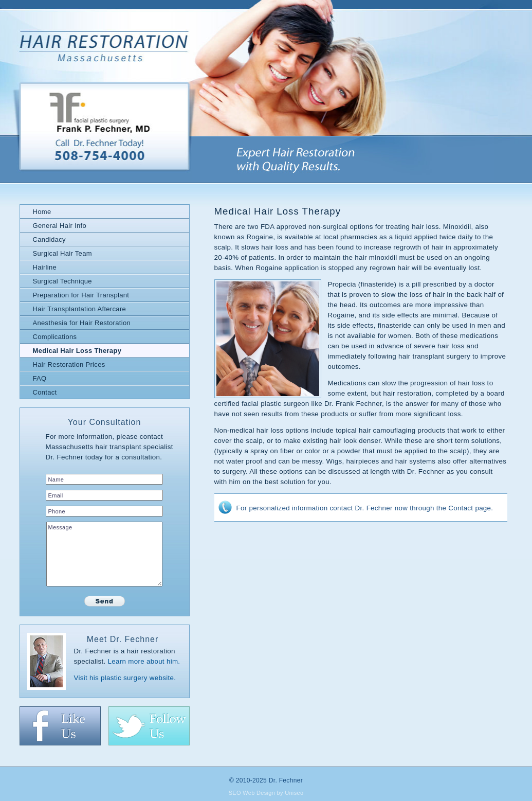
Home (42, 212)
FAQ (40, 378)
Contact (45, 392)
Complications (55, 337)
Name (56, 479)
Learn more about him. (144, 661)
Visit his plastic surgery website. (125, 678)
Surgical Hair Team (62, 253)
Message (60, 527)
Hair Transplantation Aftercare (80, 309)
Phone (57, 511)
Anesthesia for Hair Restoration (82, 323)
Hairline (45, 267)
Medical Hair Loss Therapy (77, 351)
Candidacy (49, 239)
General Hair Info (60, 226)
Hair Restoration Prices (69, 364)
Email (56, 495)
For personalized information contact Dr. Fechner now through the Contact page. (365, 508)
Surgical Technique (62, 281)
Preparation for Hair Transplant (81, 295)
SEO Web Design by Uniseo (266, 793)
